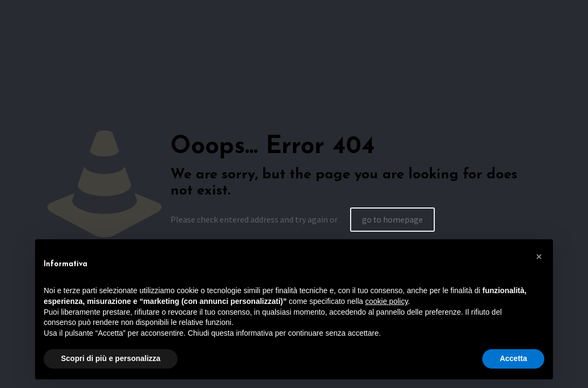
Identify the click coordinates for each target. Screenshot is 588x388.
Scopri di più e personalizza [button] (111, 358)
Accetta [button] (513, 358)
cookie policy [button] (387, 301)
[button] (539, 257)
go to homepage (393, 219)
